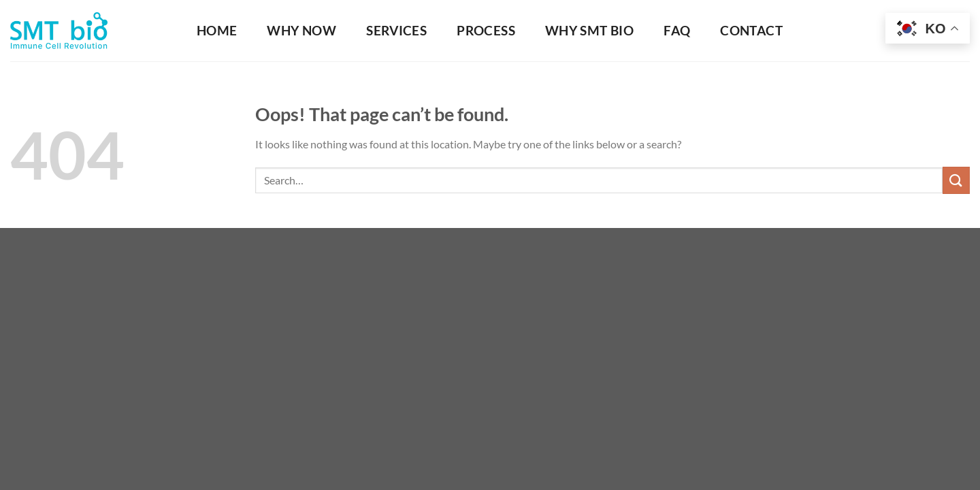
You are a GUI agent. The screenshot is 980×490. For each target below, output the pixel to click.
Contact (751, 30)
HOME (217, 30)
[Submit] (956, 180)
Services (396, 30)
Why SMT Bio (589, 30)
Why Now (301, 30)
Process (486, 30)
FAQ (677, 30)
